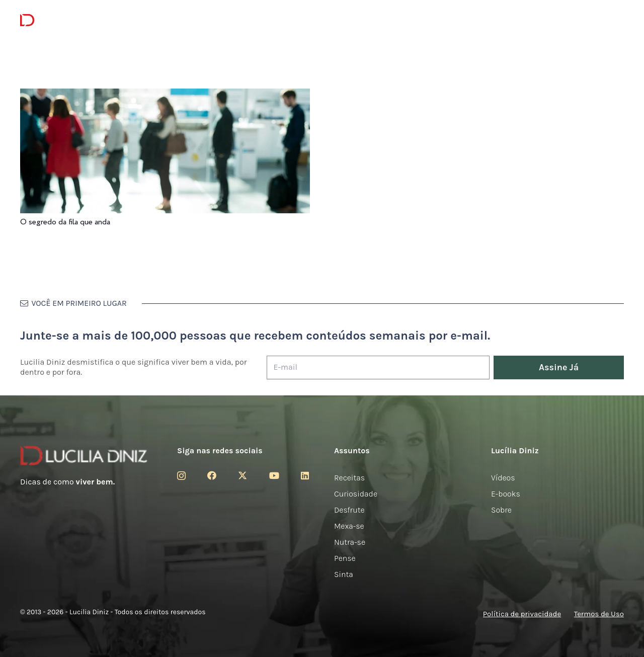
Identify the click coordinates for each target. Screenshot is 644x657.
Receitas (349, 478)
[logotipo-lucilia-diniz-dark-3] (61, 20)
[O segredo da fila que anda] (165, 95)
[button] (617, 20)
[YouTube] (274, 475)
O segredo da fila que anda (65, 222)
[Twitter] (243, 475)
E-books (506, 494)
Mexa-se (349, 526)
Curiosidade (356, 494)
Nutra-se (350, 542)
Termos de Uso (599, 614)
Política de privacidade (522, 614)
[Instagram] (181, 476)
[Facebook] (212, 475)
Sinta (344, 574)
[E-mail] (378, 367)
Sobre (501, 510)
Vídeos (503, 478)
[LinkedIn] (305, 475)
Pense (345, 558)
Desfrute (349, 510)
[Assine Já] (559, 367)
